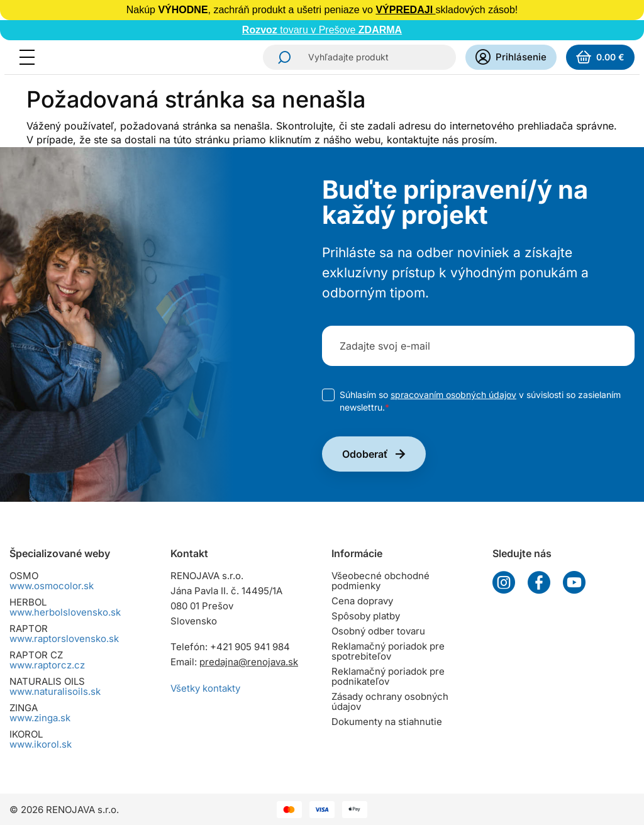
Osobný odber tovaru (378, 631)
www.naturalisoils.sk (55, 691)
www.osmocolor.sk (52, 586)
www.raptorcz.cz (47, 665)
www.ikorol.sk (41, 744)
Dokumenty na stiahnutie (387, 722)
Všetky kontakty (205, 688)
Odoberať (365, 454)
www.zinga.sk (40, 718)
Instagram (504, 582)
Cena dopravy (362, 601)
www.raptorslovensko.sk (64, 639)
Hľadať (280, 57)
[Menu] (31, 57)
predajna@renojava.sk (249, 662)
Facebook (539, 582)
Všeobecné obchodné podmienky (380, 581)
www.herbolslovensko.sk (65, 612)
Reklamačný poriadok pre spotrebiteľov (388, 651)
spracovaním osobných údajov (453, 395)
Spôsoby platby (366, 616)
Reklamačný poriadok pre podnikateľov (388, 676)
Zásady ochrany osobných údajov (390, 701)
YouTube (574, 582)
